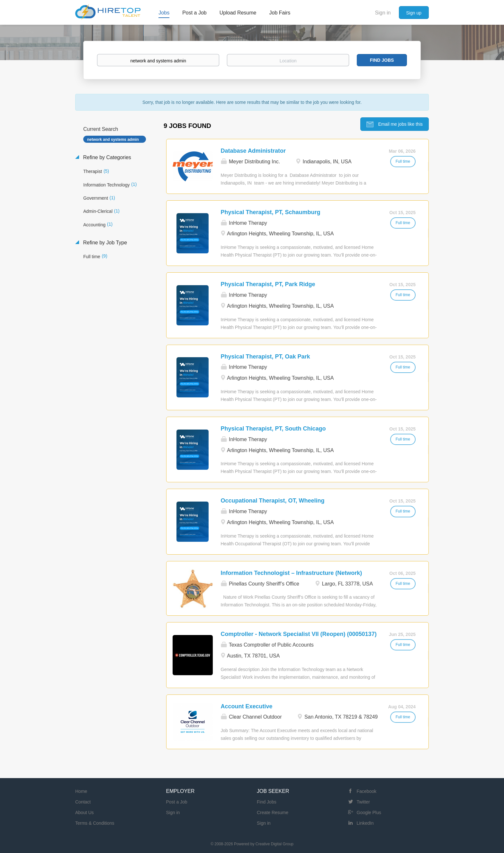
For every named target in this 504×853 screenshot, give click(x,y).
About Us (85, 812)
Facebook (367, 791)
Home (81, 791)
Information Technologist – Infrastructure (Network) (292, 573)
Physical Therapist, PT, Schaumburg (271, 212)
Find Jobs (382, 60)
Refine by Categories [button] (106, 157)
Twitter (363, 802)
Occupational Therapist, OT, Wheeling (273, 500)
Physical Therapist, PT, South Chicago (273, 428)
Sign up (414, 13)
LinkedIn (365, 823)
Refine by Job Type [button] (104, 242)
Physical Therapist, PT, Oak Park (265, 356)
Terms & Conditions (95, 823)
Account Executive (247, 706)
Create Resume (273, 812)
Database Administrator (253, 150)
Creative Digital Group (274, 844)
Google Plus (369, 812)
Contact (83, 802)
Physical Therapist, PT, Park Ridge (268, 284)
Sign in (383, 13)
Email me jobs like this (400, 124)
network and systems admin (113, 139)
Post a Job (177, 802)
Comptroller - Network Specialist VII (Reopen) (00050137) (299, 634)
